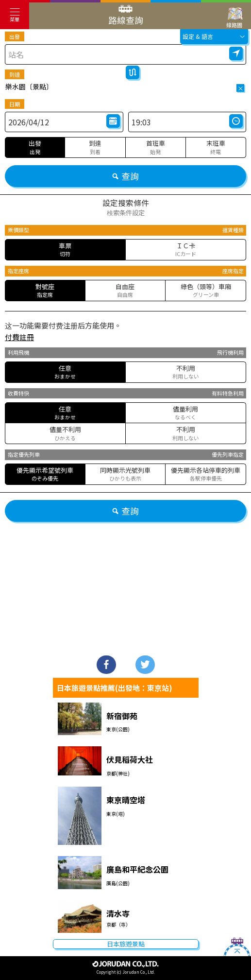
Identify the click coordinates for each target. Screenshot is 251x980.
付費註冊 (19, 337)
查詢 (125, 176)
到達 (15, 74)
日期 (15, 104)
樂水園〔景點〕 (29, 86)
